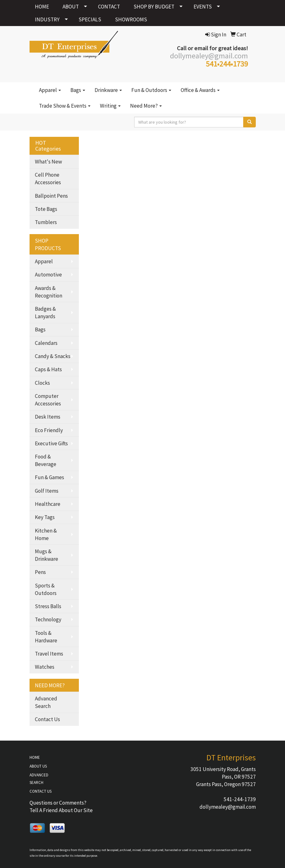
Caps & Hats (48, 369)
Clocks (42, 383)
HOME (42, 7)
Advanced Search (46, 702)
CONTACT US (41, 791)
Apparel (50, 90)
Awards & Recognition (49, 292)
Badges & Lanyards (45, 313)
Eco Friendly (49, 430)
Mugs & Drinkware (47, 555)
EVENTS (203, 7)
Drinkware (108, 90)
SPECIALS (90, 19)
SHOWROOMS (131, 19)
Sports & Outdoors (46, 589)
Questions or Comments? (58, 803)
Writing (110, 106)
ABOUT (71, 7)
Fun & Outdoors (151, 90)
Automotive (48, 275)
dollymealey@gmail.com (228, 807)
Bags (78, 90)
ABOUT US (38, 766)
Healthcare (48, 504)
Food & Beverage (46, 460)
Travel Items (49, 654)
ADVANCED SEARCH (39, 779)
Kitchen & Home (46, 534)
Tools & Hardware (46, 637)
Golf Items (47, 491)
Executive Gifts (51, 443)
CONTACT (109, 7)
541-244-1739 (240, 799)
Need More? (146, 106)
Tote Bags (46, 209)
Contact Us (47, 719)
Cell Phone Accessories (48, 179)
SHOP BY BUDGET (154, 7)
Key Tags (45, 517)
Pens (40, 572)
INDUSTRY (47, 19)
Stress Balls (48, 606)
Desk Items (48, 417)
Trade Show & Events (65, 106)
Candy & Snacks (53, 356)
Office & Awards (200, 90)
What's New (48, 162)
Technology (48, 619)
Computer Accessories (48, 400)
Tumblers (46, 222)
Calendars (46, 343)
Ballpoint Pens (51, 196)
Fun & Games (49, 477)
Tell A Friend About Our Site (61, 810)
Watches (45, 667)
